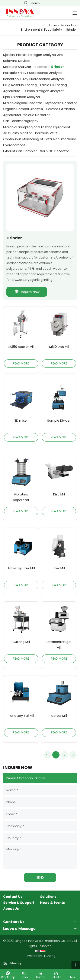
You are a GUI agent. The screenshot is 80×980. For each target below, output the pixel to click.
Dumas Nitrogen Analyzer (44, 91)
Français (63, 3)
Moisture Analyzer (17, 67)
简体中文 (51, 3)
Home (52, 25)
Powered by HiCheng (40, 956)
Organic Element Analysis (23, 109)
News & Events (52, 903)
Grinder (71, 30)
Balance (41, 67)
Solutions (48, 897)
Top (72, 977)
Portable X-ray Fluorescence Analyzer (33, 73)
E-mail (24, 977)
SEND (40, 877)
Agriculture (12, 91)
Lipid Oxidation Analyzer (22, 97)
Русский (75, 3)
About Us (11, 909)
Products (67, 25)
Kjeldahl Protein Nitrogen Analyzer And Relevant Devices (33, 58)
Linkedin (56, 977)
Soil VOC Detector (55, 151)
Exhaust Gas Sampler (20, 151)
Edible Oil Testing (53, 85)
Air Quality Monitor (17, 133)
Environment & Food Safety (42, 30)
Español (69, 3)
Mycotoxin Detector (61, 103)
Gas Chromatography (21, 121)
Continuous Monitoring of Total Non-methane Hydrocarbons (40, 142)
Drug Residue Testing (20, 85)
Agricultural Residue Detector (26, 115)
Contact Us (13, 897)
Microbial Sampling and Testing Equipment (37, 127)
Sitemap (16, 963)
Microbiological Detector (23, 103)
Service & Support (19, 903)
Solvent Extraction (61, 109)
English (57, 3)
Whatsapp (8, 977)
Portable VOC (46, 133)
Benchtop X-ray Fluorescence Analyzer (34, 79)
